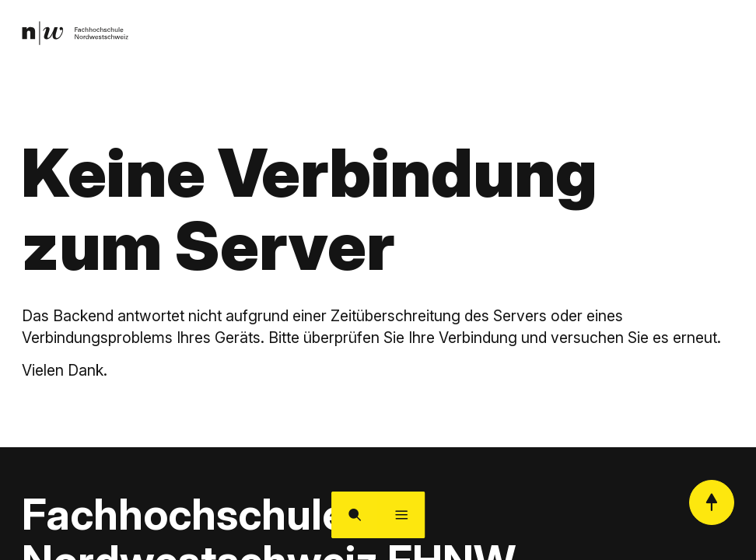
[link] (78, 35)
